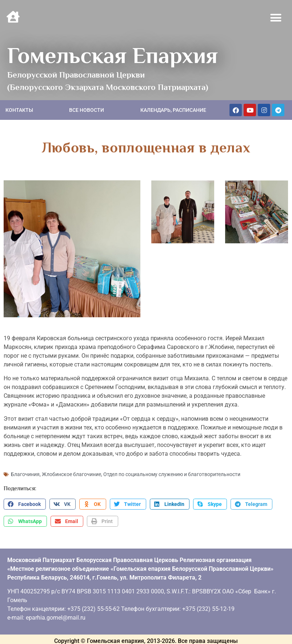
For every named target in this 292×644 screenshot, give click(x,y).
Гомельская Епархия (113, 55)
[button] (276, 18)
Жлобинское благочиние (71, 474)
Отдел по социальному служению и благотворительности (172, 474)
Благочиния (25, 474)
